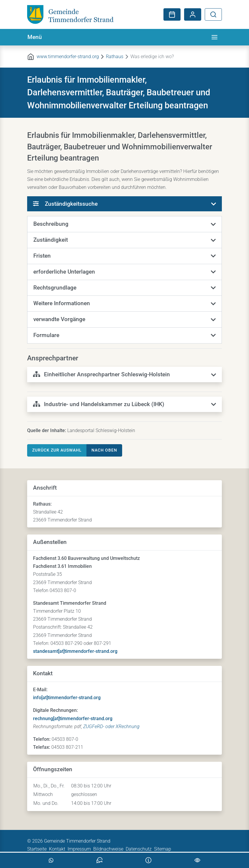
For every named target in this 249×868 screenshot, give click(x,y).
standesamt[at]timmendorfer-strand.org (75, 651)
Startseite (37, 849)
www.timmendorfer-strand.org (68, 57)
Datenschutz (139, 849)
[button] (125, 224)
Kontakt (57, 849)
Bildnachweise (108, 849)
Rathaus (115, 57)
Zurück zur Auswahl (57, 450)
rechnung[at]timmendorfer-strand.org (73, 719)
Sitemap (163, 849)
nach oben (104, 450)
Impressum (79, 849)
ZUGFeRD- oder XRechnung (111, 726)
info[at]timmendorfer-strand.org (67, 698)
